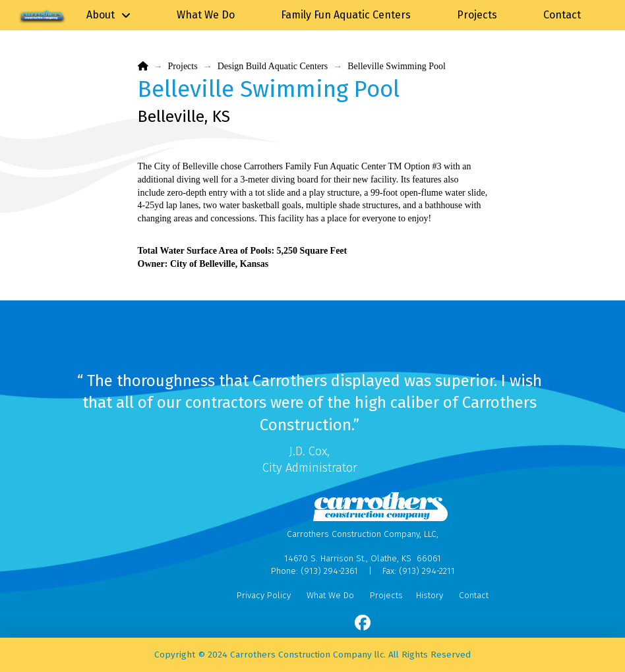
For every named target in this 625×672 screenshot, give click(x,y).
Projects (386, 595)
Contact (474, 595)
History (430, 595)
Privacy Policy (264, 595)
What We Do (330, 595)
